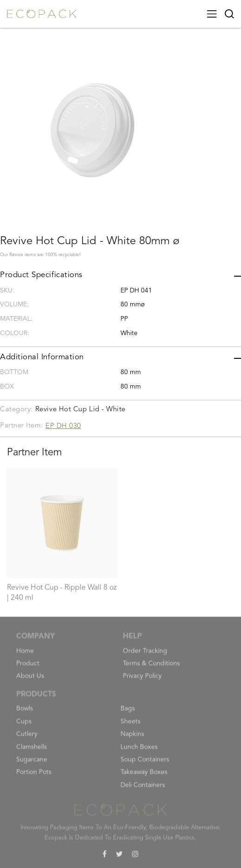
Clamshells (32, 751)
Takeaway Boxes (144, 777)
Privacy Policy (142, 681)
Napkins (132, 739)
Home (25, 655)
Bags (128, 713)
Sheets (130, 726)
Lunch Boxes (139, 751)
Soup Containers (145, 764)
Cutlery (27, 739)
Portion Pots (34, 777)
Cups (24, 726)
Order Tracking (145, 655)
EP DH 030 (63, 426)
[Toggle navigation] (212, 14)
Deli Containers (143, 790)
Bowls (25, 713)
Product (28, 668)
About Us (30, 681)
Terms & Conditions (151, 668)
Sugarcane (32, 764)
